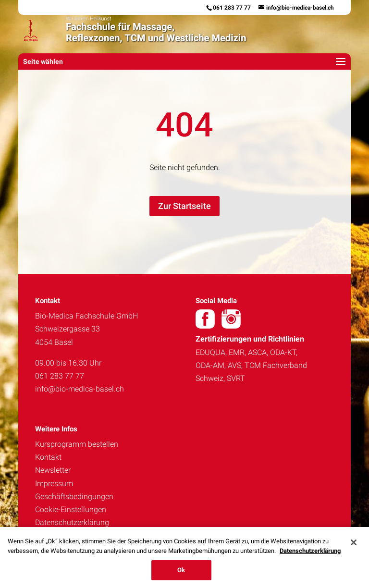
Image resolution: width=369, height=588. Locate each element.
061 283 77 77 (232, 8)
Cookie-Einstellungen (71, 509)
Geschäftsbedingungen (74, 496)
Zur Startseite (184, 206)
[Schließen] (354, 542)
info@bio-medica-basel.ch (80, 389)
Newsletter (53, 470)
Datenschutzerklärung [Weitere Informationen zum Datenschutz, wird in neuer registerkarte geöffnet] (310, 551)
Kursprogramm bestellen (77, 444)
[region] (184, 557)
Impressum (54, 484)
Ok (181, 570)
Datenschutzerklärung (72, 522)
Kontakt (48, 457)
